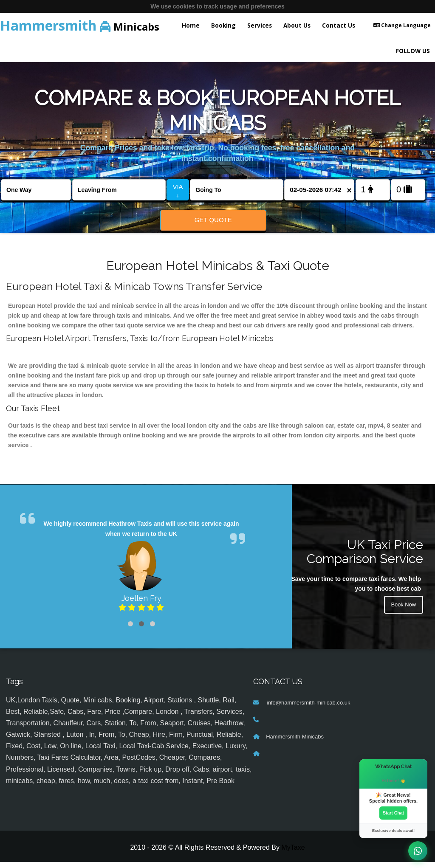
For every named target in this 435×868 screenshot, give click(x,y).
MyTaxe (293, 853)
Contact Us (339, 25)
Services (260, 25)
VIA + (178, 191)
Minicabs (80, 25)
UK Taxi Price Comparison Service (365, 557)
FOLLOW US (413, 51)
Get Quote (213, 220)
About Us (297, 25)
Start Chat (393, 812)
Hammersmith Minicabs (295, 742)
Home (191, 25)
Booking (223, 25)
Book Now (402, 612)
